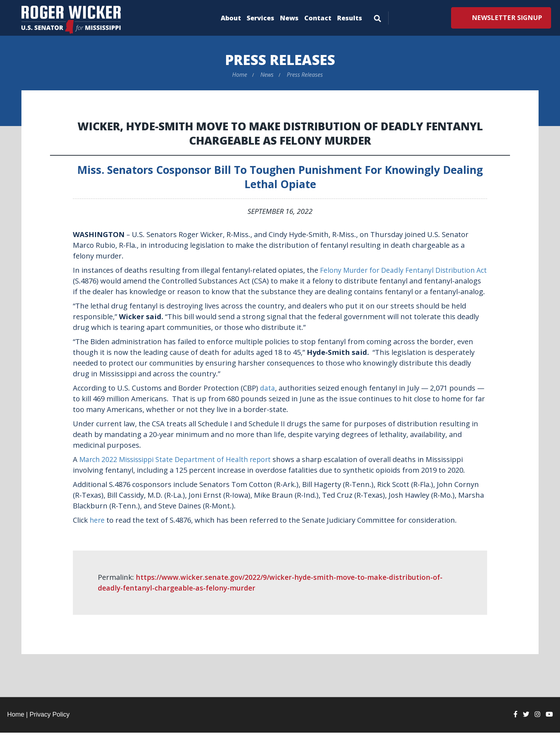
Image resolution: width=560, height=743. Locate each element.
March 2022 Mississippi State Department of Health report (178, 470)
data (267, 398)
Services (261, 18)
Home (240, 75)
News (289, 18)
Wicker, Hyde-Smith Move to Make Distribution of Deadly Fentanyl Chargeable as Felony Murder (280, 133)
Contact (318, 18)
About (231, 18)
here (97, 530)
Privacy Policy (50, 725)
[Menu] (377, 17)
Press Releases (280, 59)
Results (350, 18)
